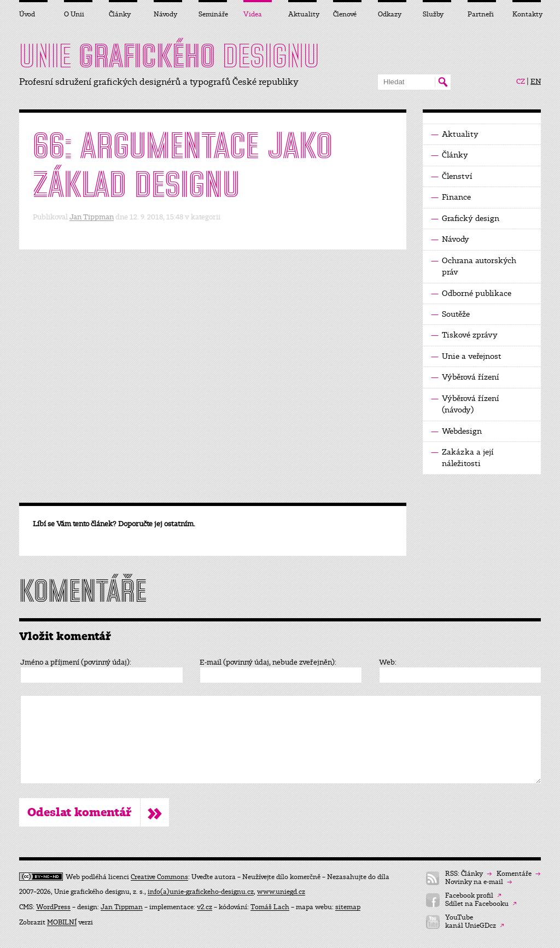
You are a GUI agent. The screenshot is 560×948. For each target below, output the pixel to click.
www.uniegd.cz (281, 892)
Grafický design (465, 219)
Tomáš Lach (270, 907)
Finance (451, 197)
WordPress (53, 907)
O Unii (74, 14)
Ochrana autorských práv (474, 266)
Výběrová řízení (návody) (465, 404)
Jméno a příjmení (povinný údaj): (76, 662)
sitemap (348, 907)
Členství (452, 176)
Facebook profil (473, 896)
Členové (345, 14)
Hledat (443, 82)
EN (536, 82)
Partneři (481, 14)
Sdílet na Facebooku (481, 904)
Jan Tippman (92, 217)
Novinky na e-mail (479, 882)
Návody (450, 239)
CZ (521, 82)
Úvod (27, 14)
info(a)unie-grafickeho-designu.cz (201, 892)
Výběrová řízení (465, 377)
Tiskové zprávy (464, 335)
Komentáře (518, 874)
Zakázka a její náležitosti (462, 457)
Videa (253, 14)
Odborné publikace (471, 293)
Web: (388, 662)
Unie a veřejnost (466, 356)
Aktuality (455, 134)
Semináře (213, 14)
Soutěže (450, 314)
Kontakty (527, 14)
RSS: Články (468, 874)
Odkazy (390, 14)
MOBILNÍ (62, 922)
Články (450, 155)
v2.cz (205, 907)
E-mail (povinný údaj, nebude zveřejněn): (268, 662)
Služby (433, 14)
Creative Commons (159, 877)
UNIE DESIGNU (169, 56)
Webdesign (456, 431)
